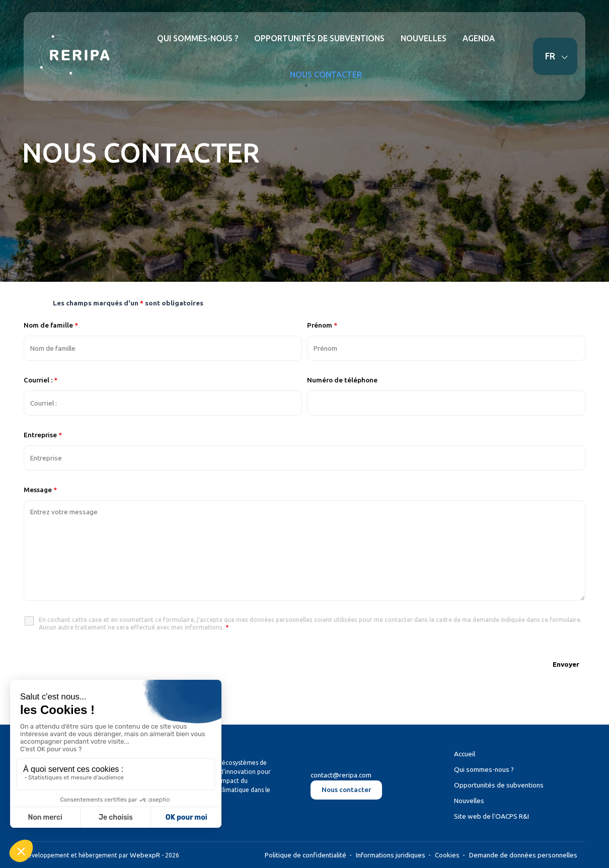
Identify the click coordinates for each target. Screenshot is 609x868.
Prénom (322, 325)
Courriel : (41, 380)
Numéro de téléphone (342, 380)
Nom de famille (51, 325)
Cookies (447, 855)
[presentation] (100, 663)
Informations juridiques (391, 855)
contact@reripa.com (341, 775)
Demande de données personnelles (523, 855)
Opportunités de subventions (499, 785)
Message (40, 490)
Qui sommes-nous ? (484, 769)
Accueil (465, 754)
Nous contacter (346, 790)
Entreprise (43, 435)
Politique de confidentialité (306, 855)
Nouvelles (469, 801)
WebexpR (145, 855)
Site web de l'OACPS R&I (491, 816)
